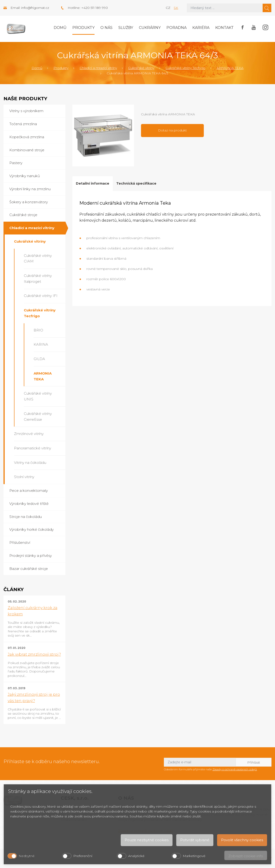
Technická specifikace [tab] (136, 183)
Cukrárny (150, 28)
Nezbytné (27, 856)
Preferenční (83, 856)
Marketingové (194, 856)
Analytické (136, 856)
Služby (126, 28)
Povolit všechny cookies (242, 840)
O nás (106, 28)
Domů (60, 28)
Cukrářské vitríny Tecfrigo (185, 68)
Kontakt (224, 28)
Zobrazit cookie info (246, 856)
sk (176, 8)
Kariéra (201, 28)
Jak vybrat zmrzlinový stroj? (34, 654)
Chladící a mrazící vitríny (98, 68)
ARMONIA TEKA (230, 68)
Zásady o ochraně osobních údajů (235, 769)
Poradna (176, 28)
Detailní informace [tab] (93, 183)
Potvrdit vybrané (195, 840)
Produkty (83, 28)
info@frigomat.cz (35, 8)
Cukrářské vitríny (141, 68)
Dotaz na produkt (172, 130)
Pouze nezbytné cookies (147, 840)
